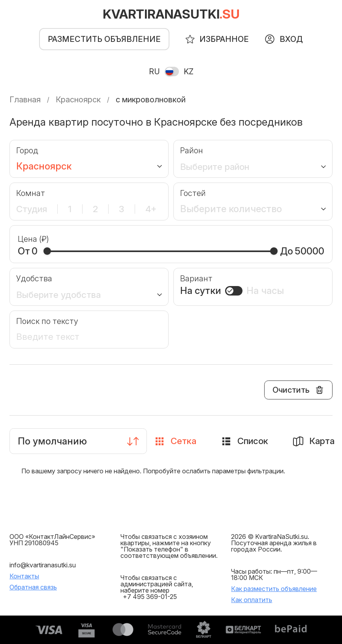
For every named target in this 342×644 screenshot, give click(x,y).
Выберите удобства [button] (62, 294)
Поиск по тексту (47, 321)
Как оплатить (252, 600)
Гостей (193, 193)
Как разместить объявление (274, 589)
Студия (33, 209)
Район (192, 151)
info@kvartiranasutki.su (43, 565)
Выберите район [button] (219, 166)
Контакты (24, 576)
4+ (150, 209)
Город (27, 151)
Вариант (196, 279)
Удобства (34, 279)
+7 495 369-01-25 (150, 597)
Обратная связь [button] (33, 587)
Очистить (299, 390)
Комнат (31, 193)
